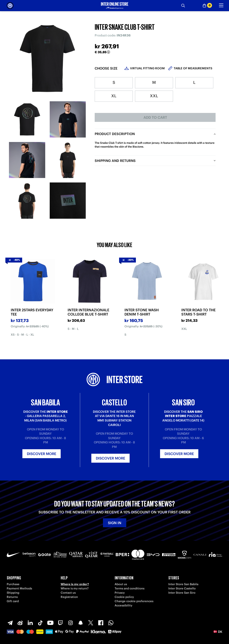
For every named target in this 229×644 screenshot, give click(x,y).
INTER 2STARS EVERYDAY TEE (32, 312)
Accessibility (123, 605)
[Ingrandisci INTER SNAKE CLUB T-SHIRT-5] (27, 201)
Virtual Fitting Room (147, 68)
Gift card (13, 601)
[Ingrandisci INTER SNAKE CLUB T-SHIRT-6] (68, 201)
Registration (69, 597)
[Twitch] (60, 623)
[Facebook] (101, 623)
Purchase (13, 584)
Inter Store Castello (182, 588)
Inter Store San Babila (183, 584)
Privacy (120, 593)
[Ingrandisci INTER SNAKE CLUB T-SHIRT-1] (27, 119)
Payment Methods (19, 588)
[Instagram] (71, 623)
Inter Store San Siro (182, 593)
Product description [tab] (115, 134)
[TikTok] (40, 623)
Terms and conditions (129, 588)
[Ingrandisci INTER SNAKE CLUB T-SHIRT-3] (27, 160)
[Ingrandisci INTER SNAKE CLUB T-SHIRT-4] (68, 160)
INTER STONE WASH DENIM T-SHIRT (142, 312)
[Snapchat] (81, 623)
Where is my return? (75, 588)
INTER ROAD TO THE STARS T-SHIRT (198, 312)
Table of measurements (193, 68)
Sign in (115, 523)
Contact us (68, 593)
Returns (12, 597)
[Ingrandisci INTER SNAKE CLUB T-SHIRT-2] (68, 119)
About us (121, 584)
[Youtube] (50, 623)
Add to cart (155, 117)
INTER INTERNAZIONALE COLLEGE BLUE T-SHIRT (88, 312)
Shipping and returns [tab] (115, 161)
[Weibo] (20, 623)
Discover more (42, 454)
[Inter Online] (10, 6)
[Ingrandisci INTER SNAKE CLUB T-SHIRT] (47, 58)
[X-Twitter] (91, 623)
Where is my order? (75, 584)
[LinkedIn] (30, 623)
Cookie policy (124, 597)
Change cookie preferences (134, 601)
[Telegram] (10, 623)
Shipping (13, 593)
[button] (218, 632)
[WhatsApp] (111, 623)
